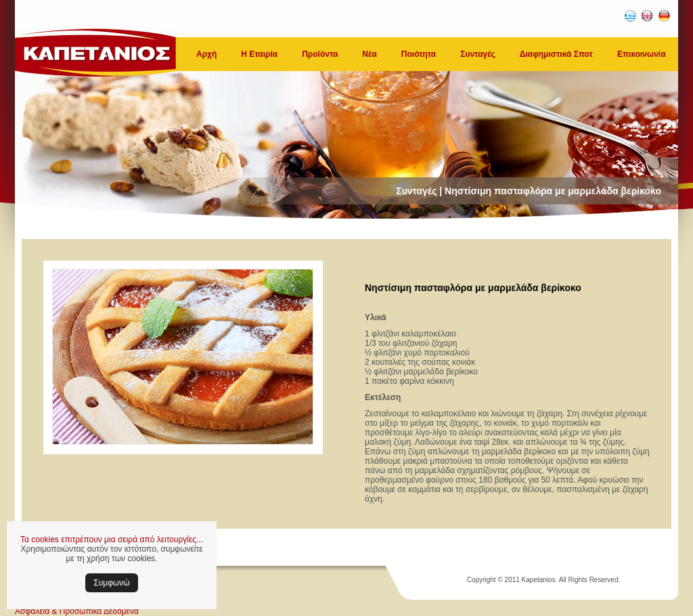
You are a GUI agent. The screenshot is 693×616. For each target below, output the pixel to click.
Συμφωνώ (111, 583)
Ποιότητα (419, 54)
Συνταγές (478, 54)
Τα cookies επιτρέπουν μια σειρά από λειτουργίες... (112, 540)
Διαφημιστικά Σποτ (556, 54)
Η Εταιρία (259, 54)
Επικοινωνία (642, 54)
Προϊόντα (320, 54)
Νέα (369, 54)
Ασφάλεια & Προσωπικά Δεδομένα (77, 611)
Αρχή (206, 54)
